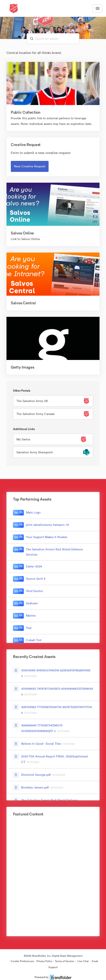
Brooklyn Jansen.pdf (35, 787)
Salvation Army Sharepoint (35, 452)
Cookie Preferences (22, 961)
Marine (31, 616)
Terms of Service (64, 961)
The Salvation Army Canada (35, 414)
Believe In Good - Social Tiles (41, 744)
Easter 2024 (34, 566)
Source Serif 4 (36, 579)
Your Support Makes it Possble (47, 537)
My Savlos (23, 439)
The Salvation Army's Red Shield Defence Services (54, 552)
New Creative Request (30, 166)
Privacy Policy (44, 961)
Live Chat (83, 961)
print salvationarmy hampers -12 (47, 525)
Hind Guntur (34, 591)
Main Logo (33, 512)
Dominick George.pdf (36, 775)
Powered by (53, 977)
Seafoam (32, 603)
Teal (29, 628)
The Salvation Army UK (32, 401)
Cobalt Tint (34, 640)
